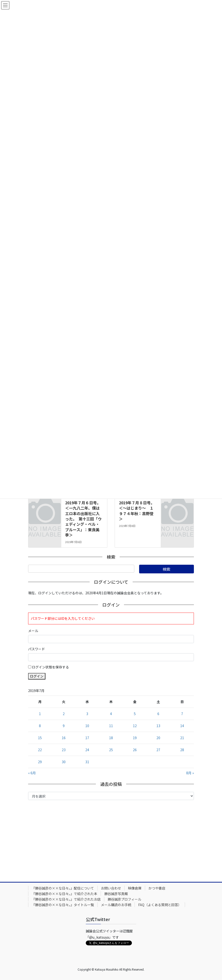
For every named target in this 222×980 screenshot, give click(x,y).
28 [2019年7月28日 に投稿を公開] (182, 750)
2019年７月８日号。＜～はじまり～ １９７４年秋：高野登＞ (137, 511)
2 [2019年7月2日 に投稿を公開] (64, 714)
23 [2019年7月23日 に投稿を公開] (64, 750)
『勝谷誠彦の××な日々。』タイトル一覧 (63, 905)
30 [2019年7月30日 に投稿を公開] (64, 762)
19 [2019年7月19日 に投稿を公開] (135, 738)
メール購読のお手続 (116, 905)
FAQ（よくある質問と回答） (160, 905)
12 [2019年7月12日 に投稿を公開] (135, 726)
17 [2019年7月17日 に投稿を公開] (87, 738)
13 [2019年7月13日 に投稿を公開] (158, 726)
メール (33, 631)
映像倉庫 (135, 888)
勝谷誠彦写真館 (116, 894)
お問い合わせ (111, 888)
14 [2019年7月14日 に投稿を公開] (182, 726)
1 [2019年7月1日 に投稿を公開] (40, 714)
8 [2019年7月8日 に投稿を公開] (40, 726)
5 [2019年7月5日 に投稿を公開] (135, 714)
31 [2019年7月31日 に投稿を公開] (87, 762)
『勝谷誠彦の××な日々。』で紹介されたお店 (66, 899)
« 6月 (32, 773)
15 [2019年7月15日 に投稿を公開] (40, 738)
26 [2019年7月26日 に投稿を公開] (135, 750)
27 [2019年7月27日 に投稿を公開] (158, 750)
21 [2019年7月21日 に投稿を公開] (182, 738)
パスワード (37, 649)
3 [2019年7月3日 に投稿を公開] (87, 714)
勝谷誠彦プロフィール (124, 899)
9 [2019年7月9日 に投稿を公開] (64, 726)
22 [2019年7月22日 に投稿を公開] (40, 750)
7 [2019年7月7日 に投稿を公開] (182, 714)
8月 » (190, 773)
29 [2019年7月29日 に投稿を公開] (40, 762)
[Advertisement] (111, 840)
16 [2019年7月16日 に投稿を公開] (64, 738)
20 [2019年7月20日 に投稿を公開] (158, 738)
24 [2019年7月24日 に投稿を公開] (87, 750)
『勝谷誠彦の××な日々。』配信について (63, 888)
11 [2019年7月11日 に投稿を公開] (111, 726)
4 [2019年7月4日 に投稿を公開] (111, 714)
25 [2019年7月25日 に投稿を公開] (111, 750)
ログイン (37, 676)
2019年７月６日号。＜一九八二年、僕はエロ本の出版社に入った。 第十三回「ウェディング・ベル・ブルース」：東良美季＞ (83, 519)
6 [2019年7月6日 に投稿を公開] (158, 714)
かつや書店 (157, 888)
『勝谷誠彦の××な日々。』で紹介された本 (65, 894)
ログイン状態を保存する (50, 667)
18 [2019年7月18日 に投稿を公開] (111, 738)
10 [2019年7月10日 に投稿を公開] (87, 726)
